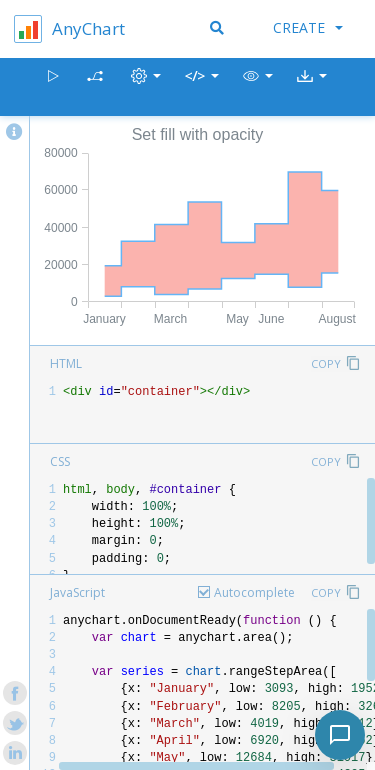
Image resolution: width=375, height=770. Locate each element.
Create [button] (308, 27)
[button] (258, 87)
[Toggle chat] (340, 735)
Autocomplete (254, 592)
